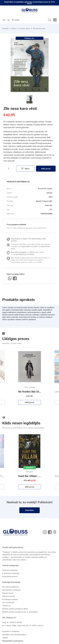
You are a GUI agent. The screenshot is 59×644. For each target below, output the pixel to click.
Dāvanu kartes (9, 596)
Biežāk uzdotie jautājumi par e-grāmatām (20, 612)
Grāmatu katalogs (10, 570)
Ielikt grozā (46, 169)
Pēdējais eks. (29, 38)
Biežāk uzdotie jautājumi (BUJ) (15, 609)
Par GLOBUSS (8, 602)
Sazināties (29, 510)
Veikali (5, 638)
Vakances (6, 606)
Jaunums (30, 468)
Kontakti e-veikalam (11, 631)
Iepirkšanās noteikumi (11, 590)
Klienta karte (8, 593)
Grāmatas (5, 28)
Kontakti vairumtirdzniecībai (14, 635)
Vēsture (14, 28)
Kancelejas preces (10, 576)
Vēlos (25, 169)
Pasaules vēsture (25, 28)
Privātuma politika (10, 599)
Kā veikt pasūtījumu (11, 587)
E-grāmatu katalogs (11, 573)
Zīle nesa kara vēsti (39, 28)
